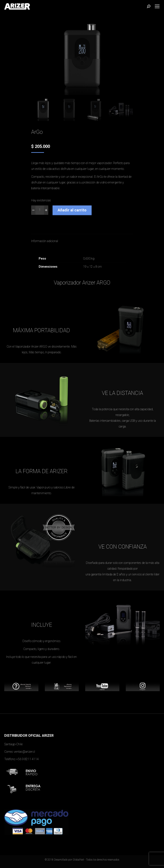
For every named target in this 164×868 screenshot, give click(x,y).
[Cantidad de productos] (40, 210)
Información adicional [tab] (45, 241)
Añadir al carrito (72, 210)
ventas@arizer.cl (24, 752)
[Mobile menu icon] (157, 6)
